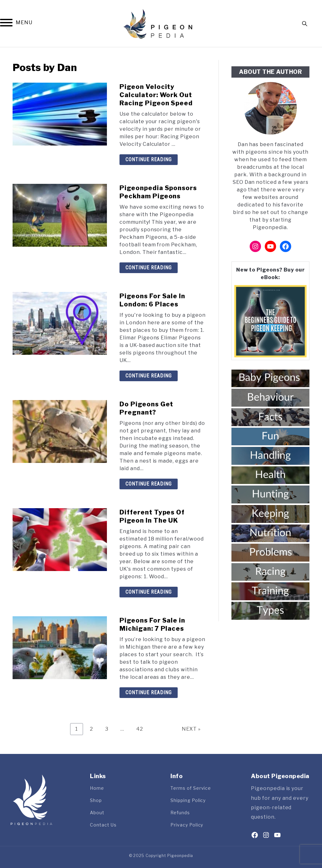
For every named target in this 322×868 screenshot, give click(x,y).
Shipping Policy (188, 800)
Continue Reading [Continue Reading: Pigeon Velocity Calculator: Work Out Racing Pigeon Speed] (149, 159)
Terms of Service (191, 788)
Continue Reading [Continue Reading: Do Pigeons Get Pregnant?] (149, 484)
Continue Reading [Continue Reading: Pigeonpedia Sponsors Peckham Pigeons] (149, 268)
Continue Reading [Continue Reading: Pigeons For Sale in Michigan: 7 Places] (149, 692)
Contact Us (103, 825)
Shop (96, 800)
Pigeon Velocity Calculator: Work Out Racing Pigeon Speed (156, 95)
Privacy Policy (187, 825)
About (97, 813)
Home (97, 788)
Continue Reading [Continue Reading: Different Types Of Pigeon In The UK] (149, 592)
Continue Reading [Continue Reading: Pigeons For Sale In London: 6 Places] (149, 376)
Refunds (180, 813)
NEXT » (191, 729)
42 (142, 729)
